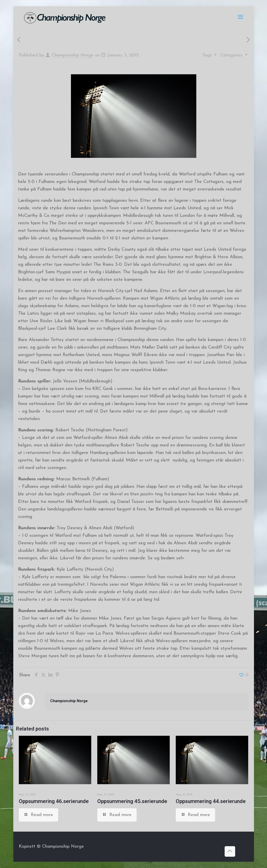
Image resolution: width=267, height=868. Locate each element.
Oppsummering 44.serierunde (211, 801)
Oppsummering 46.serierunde (54, 801)
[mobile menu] (240, 18)
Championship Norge (73, 55)
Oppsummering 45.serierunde (132, 801)
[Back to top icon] (230, 851)
